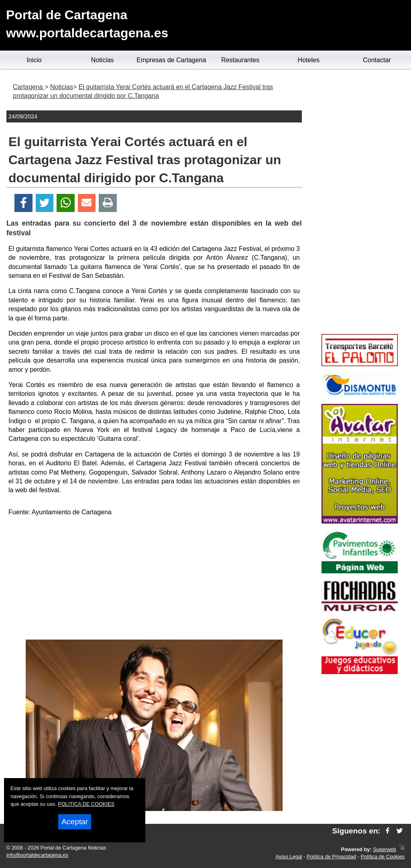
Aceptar (75, 822)
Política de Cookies (383, 857)
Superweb (385, 849)
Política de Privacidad (331, 857)
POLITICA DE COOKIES (86, 804)
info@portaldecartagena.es (37, 855)
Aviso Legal (289, 857)
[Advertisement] (154, 579)
